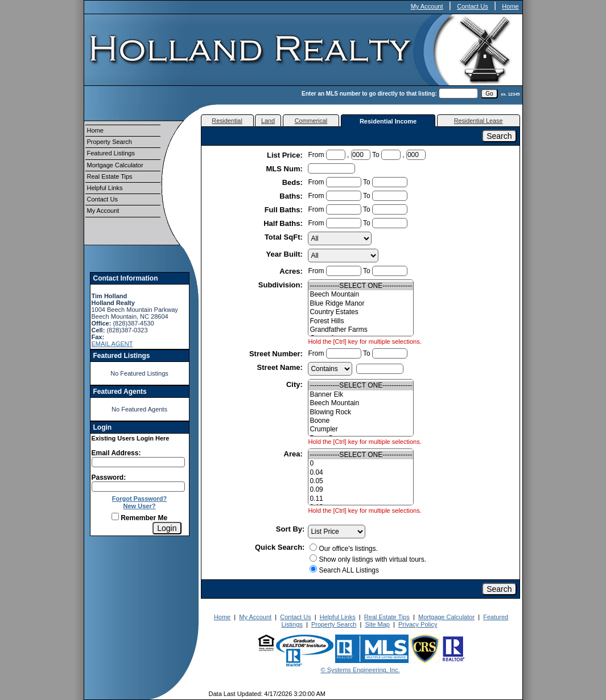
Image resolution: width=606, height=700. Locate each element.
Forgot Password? (140, 499)
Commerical (311, 121)
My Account (427, 6)
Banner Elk (361, 395)
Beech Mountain (361, 295)
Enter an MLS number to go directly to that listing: (369, 94)
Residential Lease (479, 121)
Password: (109, 477)
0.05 (361, 481)
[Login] (167, 528)
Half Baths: (284, 223)
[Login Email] (138, 462)
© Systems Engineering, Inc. (360, 670)
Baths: (292, 196)
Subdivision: (282, 285)
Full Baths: (285, 210)
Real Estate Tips (110, 176)
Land (268, 121)
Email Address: (116, 453)
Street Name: (281, 367)
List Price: (286, 155)
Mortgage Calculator (115, 165)
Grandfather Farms (361, 330)
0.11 (361, 499)
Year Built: (286, 254)
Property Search (110, 142)
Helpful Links (105, 188)
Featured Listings (111, 153)
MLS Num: (286, 169)
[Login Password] (138, 487)
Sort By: (290, 529)
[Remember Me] (115, 516)
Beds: (294, 182)
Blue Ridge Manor (361, 304)
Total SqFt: (285, 237)
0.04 (361, 473)
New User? (140, 506)
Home (510, 6)
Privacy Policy (418, 624)
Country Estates (361, 312)
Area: (294, 454)
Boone (361, 421)
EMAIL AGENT (112, 344)
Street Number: (277, 354)
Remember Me (139, 518)
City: (296, 384)
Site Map (377, 624)
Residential (227, 121)
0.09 (361, 490)
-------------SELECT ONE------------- (361, 286)
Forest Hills (361, 321)
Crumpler (361, 429)
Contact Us (472, 6)
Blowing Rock (361, 412)
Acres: (292, 271)
